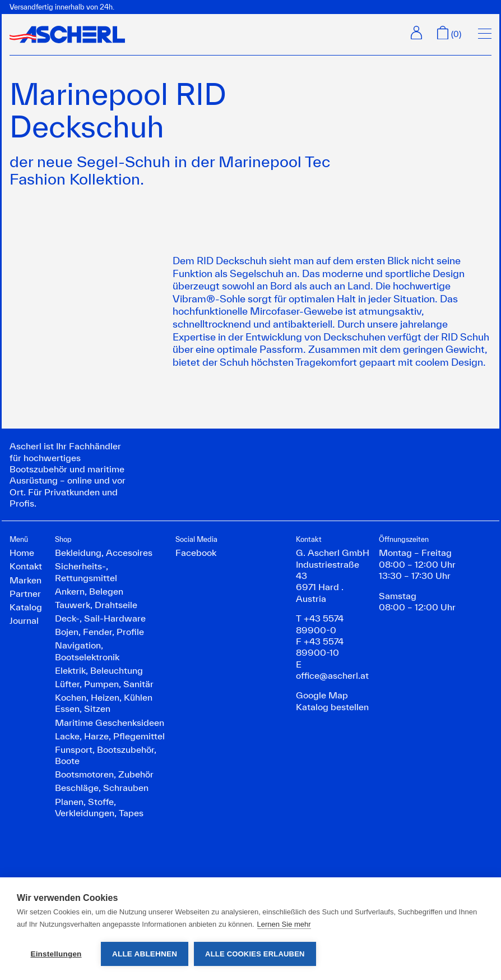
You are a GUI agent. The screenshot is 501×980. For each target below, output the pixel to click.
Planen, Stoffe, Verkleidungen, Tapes (99, 807)
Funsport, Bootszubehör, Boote (106, 755)
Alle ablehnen (145, 954)
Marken (25, 580)
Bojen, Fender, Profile (99, 632)
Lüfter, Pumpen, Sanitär (104, 684)
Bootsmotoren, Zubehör (104, 774)
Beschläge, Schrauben (102, 788)
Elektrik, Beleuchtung (99, 670)
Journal (24, 620)
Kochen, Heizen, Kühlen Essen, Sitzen (104, 703)
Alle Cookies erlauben (255, 954)
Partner (25, 593)
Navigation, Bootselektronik (87, 651)
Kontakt (26, 566)
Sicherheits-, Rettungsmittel (86, 572)
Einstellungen (56, 954)
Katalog (26, 607)
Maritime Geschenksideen (110, 723)
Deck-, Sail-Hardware (100, 618)
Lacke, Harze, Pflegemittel (110, 736)
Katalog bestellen (332, 707)
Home (22, 553)
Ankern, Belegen (89, 591)
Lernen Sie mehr (284, 924)
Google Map (322, 695)
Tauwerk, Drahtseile (96, 605)
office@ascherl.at (332, 675)
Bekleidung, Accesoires (104, 553)
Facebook (196, 553)
